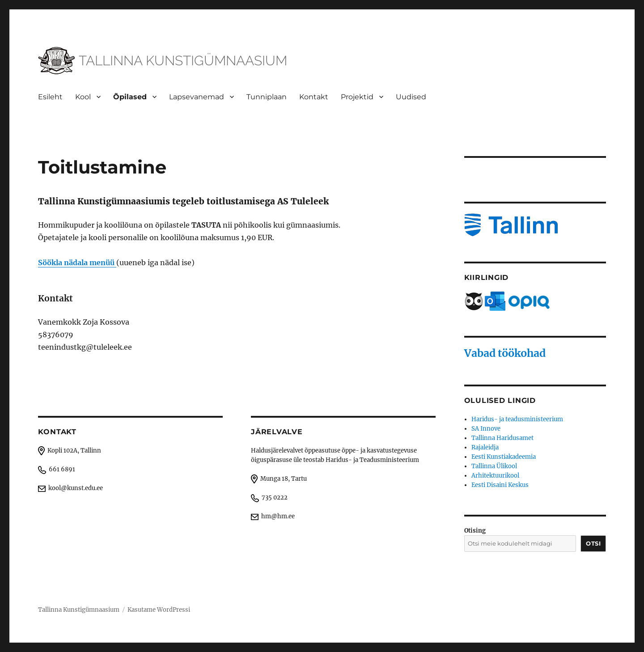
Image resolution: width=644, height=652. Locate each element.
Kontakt (314, 97)
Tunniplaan (267, 97)
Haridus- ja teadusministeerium (517, 419)
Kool (83, 97)
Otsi (593, 543)
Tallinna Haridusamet (502, 438)
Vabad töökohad (505, 353)
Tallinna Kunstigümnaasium (79, 610)
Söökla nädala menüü (77, 262)
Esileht (50, 97)
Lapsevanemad (197, 97)
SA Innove (486, 429)
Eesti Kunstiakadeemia (504, 457)
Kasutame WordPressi (159, 610)
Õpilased (130, 97)
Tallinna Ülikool (494, 466)
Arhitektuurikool (495, 476)
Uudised (411, 97)
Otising (475, 531)
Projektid (357, 97)
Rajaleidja (485, 447)
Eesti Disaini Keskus (500, 485)
